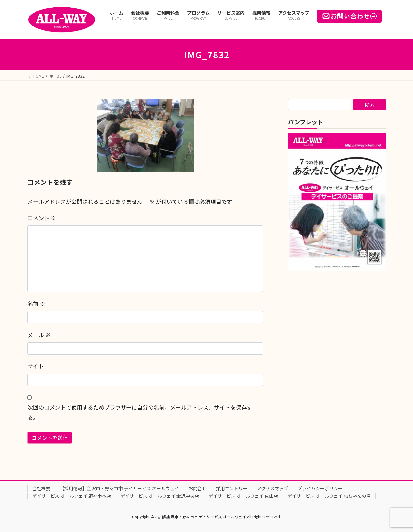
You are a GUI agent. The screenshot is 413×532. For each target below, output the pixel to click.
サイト (36, 366)
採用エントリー (232, 488)
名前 (36, 303)
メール (39, 335)
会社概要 (41, 488)
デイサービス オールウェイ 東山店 (243, 496)
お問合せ (197, 488)
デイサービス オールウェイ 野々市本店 (72, 496)
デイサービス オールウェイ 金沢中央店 (160, 496)
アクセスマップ (272, 488)
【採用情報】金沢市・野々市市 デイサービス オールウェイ (119, 488)
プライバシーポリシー (320, 488)
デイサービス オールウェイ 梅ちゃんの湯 (329, 496)
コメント (42, 218)
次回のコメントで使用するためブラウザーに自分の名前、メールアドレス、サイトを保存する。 (140, 412)
